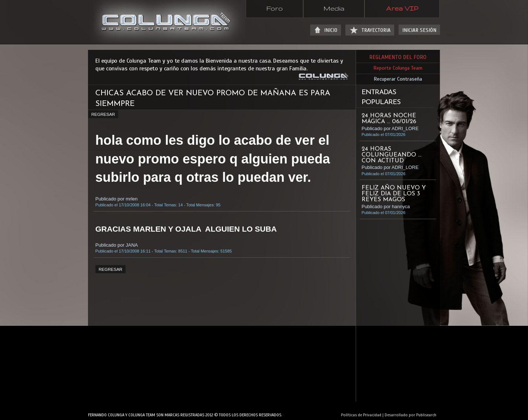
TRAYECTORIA (376, 30)
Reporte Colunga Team (398, 68)
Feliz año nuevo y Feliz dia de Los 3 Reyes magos (394, 194)
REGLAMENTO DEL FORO (398, 57)
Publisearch (426, 415)
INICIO (331, 30)
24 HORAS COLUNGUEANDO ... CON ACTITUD (391, 155)
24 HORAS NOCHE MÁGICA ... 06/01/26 (389, 119)
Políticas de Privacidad (361, 415)
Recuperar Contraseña (398, 79)
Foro (274, 8)
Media (334, 8)
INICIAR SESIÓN (419, 30)
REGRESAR (103, 114)
